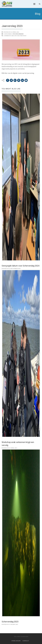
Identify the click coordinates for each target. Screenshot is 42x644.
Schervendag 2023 (10, 622)
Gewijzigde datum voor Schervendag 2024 (20, 266)
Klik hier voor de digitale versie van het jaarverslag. (18, 73)
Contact (26, 641)
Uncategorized (18, 34)
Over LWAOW (16, 641)
